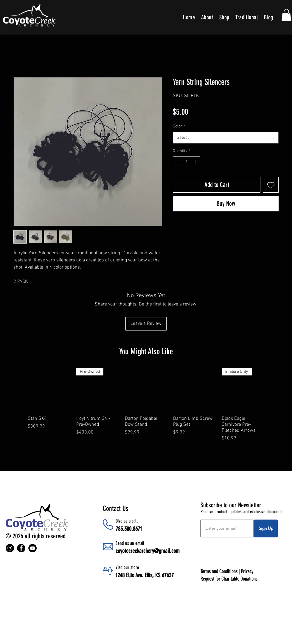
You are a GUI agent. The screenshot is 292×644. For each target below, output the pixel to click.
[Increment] (196, 162)
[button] (286, 15)
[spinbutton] (187, 162)
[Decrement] (177, 162)
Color (179, 126)
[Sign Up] (266, 528)
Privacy (247, 571)
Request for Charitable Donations (229, 579)
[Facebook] (21, 548)
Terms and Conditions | (221, 571)
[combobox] (226, 138)
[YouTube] (32, 548)
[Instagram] (10, 548)
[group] (146, 408)
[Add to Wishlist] (271, 185)
